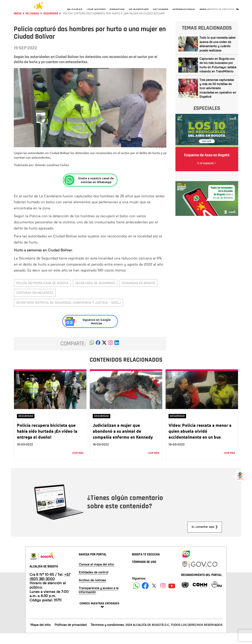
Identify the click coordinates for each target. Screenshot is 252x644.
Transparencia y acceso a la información (99, 601)
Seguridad (51, 24)
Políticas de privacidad (71, 635)
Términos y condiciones (107, 635)
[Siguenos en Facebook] (136, 596)
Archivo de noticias (92, 591)
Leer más (78, 464)
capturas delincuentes (35, 303)
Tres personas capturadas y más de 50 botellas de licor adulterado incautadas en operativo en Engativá (218, 99)
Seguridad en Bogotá (138, 294)
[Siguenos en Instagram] (163, 596)
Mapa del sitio (40, 635)
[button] (92, 354)
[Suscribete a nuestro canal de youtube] (172, 596)
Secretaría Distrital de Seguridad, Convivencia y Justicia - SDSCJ (68, 313)
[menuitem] (75, 13)
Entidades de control (94, 583)
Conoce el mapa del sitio (96, 575)
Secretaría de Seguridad (95, 294)
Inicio (18, 24)
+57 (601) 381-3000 (50, 587)
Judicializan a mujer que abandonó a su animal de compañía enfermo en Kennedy (123, 442)
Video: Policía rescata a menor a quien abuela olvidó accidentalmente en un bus (200, 442)
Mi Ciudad (32, 24)
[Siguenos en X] (154, 596)
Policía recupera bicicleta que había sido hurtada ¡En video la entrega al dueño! (47, 442)
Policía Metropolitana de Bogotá (42, 294)
